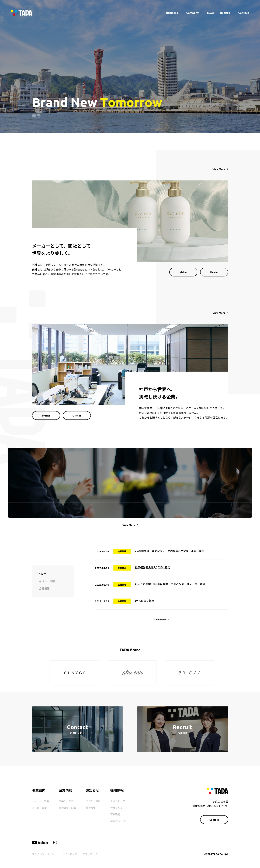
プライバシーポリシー (44, 854)
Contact (244, 13)
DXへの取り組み (145, 601)
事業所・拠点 (66, 801)
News (211, 13)
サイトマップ (70, 854)
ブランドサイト (91, 854)
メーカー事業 (39, 808)
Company (193, 13)
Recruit (225, 13)
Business (172, 13)
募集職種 (115, 814)
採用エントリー (119, 821)
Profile (46, 415)
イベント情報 (93, 801)
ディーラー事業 (41, 801)
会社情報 (91, 808)
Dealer (214, 272)
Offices (77, 415)
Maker (183, 272)
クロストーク (118, 801)
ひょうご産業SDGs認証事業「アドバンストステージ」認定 (170, 584)
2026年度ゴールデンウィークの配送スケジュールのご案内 (170, 551)
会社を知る (116, 808)
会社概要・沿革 (67, 808)
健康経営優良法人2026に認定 (153, 567)
